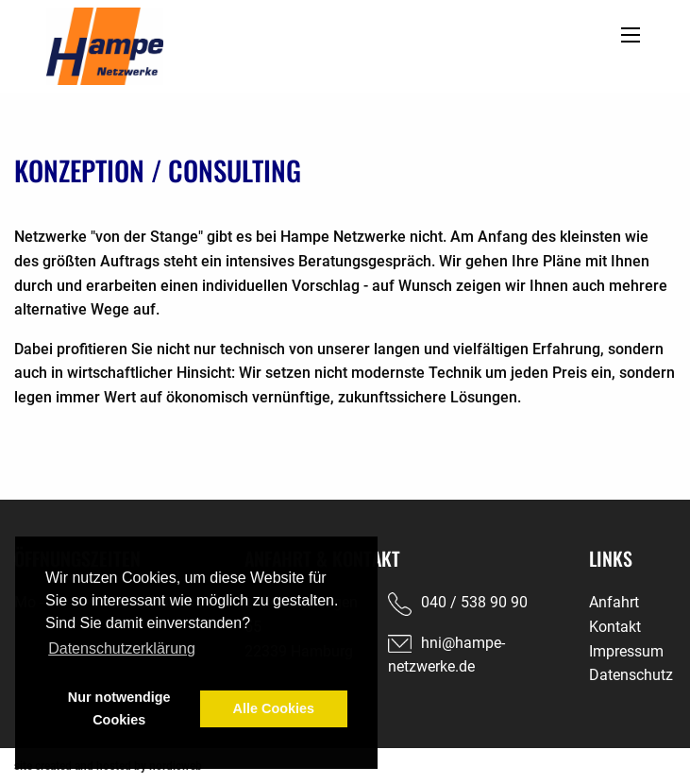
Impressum (626, 651)
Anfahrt (614, 602)
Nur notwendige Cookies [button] (119, 708)
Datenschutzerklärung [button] (122, 648)
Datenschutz (631, 675)
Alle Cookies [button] (274, 708)
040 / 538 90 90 (474, 602)
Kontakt (615, 627)
